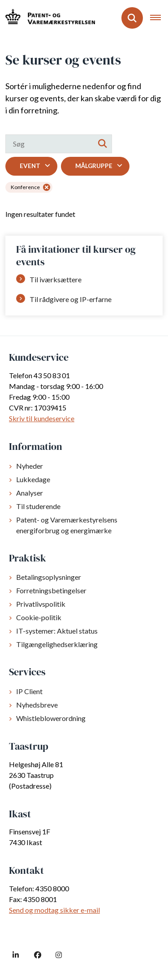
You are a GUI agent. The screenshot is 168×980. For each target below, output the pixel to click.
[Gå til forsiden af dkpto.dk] (47, 18)
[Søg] (59, 144)
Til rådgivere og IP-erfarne (71, 299)
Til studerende (38, 506)
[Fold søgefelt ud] (132, 18)
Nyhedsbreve (37, 705)
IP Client (29, 691)
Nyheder (30, 466)
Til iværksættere (56, 279)
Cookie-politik (39, 617)
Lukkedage (33, 479)
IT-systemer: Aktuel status (57, 631)
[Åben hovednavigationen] (159, 18)
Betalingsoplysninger (49, 577)
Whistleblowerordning (51, 718)
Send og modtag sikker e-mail (54, 910)
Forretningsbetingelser (51, 590)
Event (30, 166)
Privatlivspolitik (41, 604)
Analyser (30, 493)
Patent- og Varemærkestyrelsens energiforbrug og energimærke (67, 525)
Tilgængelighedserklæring (57, 644)
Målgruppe (94, 166)
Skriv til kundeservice (42, 418)
